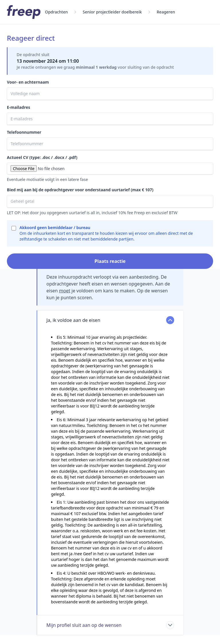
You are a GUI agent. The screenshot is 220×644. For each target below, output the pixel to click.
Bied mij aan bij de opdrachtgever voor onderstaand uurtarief (80, 190)
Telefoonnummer (24, 132)
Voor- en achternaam (28, 82)
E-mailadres (18, 107)
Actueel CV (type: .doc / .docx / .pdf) (42, 157)
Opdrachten (56, 12)
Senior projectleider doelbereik (112, 12)
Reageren (166, 12)
